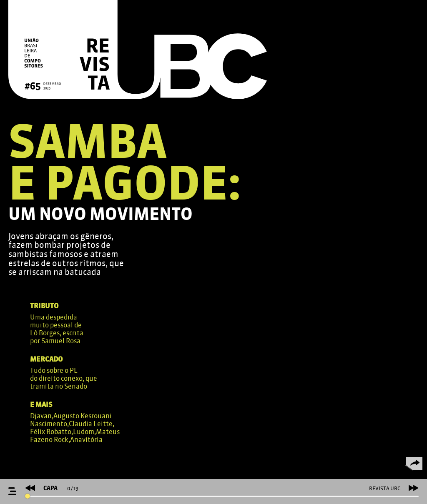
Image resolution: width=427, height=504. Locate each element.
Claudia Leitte (91, 424)
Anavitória (86, 440)
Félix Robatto (51, 432)
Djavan (41, 416)
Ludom (84, 432)
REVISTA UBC (385, 489)
